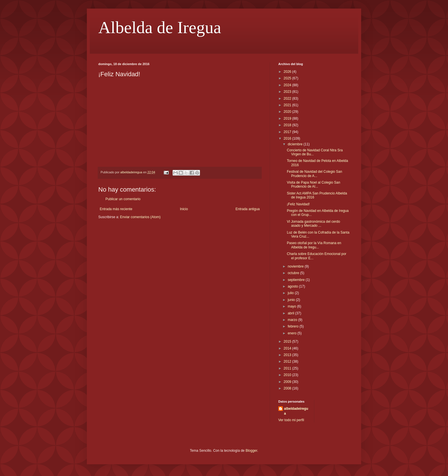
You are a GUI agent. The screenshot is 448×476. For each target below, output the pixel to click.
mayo (292, 306)
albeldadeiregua (296, 411)
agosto (293, 286)
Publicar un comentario (123, 199)
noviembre (296, 266)
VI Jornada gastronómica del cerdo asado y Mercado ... (313, 224)
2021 (288, 105)
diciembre (296, 144)
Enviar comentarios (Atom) (140, 217)
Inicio (184, 209)
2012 (288, 361)
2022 (288, 99)
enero (293, 333)
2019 (288, 119)
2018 (288, 125)
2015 (288, 342)
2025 (288, 78)
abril (291, 313)
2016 (288, 138)
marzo (293, 320)
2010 (288, 375)
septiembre (297, 280)
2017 (288, 132)
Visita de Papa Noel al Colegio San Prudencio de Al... (314, 184)
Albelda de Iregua (160, 27)
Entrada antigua (248, 209)
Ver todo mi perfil (291, 420)
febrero (294, 326)
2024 (288, 85)
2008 (288, 388)
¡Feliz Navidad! (298, 204)
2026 (288, 72)
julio (291, 293)
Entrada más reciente (116, 209)
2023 (288, 92)
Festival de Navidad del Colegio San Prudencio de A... (314, 174)
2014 (288, 348)
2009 (288, 382)
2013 (288, 355)
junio (292, 300)
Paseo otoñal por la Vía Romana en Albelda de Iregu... (314, 245)
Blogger (251, 451)
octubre (294, 273)
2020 (288, 112)
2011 (288, 368)
